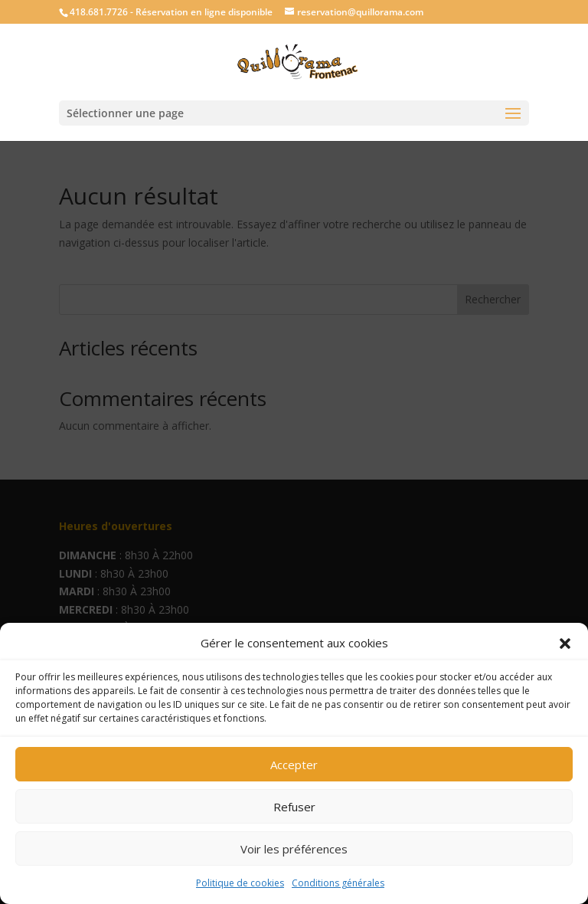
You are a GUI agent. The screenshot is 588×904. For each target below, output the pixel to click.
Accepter (294, 765)
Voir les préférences (294, 849)
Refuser (294, 807)
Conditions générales (338, 883)
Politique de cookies (240, 883)
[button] (565, 644)
